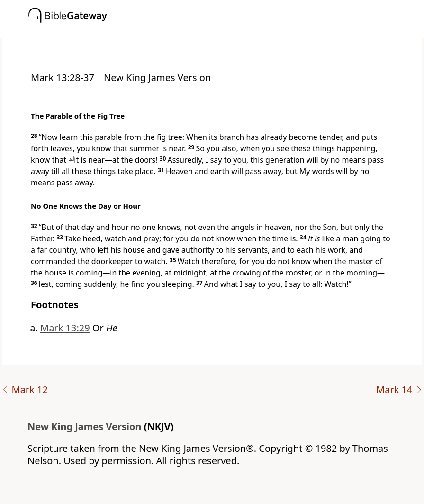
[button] (226, 32)
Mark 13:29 (65, 328)
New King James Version (85, 426)
